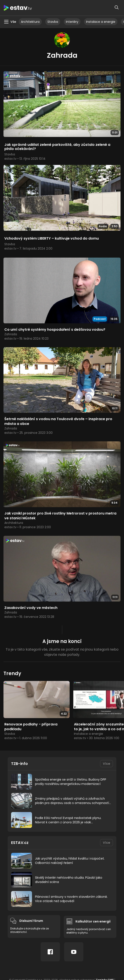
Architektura (30, 22)
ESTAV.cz (20, 843)
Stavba (53, 22)
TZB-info (20, 764)
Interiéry (72, 22)
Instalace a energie (101, 22)
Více (106, 764)
